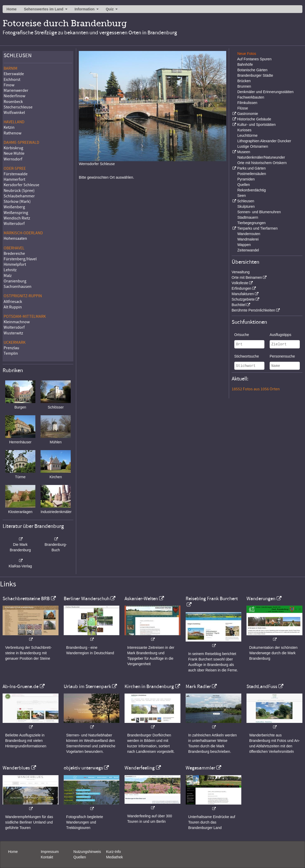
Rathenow (12, 133)
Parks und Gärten (251, 168)
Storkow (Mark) (17, 202)
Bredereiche (14, 254)
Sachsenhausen (18, 287)
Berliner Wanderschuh (87, 599)
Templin (11, 353)
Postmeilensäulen (252, 174)
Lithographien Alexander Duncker (264, 141)
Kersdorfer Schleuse (21, 185)
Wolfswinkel (14, 113)
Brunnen (244, 86)
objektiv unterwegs (83, 768)
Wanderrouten (249, 234)
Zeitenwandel (248, 250)
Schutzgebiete (243, 299)
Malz (8, 276)
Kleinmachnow (17, 322)
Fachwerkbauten (251, 97)
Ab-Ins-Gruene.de (21, 686)
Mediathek (115, 857)
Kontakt (47, 857)
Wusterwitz (13, 333)
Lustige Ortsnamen (253, 146)
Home (12, 9)
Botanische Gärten (252, 70)
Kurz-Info (113, 852)
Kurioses (244, 130)
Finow (9, 85)
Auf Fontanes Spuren (254, 59)
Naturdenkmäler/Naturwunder (261, 157)
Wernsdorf (13, 159)
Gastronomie (248, 114)
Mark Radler (198, 686)
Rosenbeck (13, 102)
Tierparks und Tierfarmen (257, 228)
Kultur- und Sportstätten (256, 125)
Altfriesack (13, 302)
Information (85, 9)
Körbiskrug (13, 148)
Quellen (244, 185)
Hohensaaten (15, 238)
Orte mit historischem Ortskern (262, 163)
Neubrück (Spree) (19, 191)
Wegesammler (200, 768)
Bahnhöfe (245, 64)
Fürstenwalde (16, 174)
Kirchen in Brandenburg (149, 686)
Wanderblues (16, 768)
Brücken (244, 81)
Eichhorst (12, 80)
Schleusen (246, 201)
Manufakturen (243, 294)
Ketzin (9, 127)
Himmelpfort (15, 264)
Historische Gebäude (254, 119)
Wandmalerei (248, 239)
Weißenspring (16, 213)
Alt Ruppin (13, 307)
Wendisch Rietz (17, 218)
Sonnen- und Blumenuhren (259, 212)
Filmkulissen (247, 103)
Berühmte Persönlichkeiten (253, 310)
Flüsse (243, 108)
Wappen (244, 245)
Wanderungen (261, 599)
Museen (244, 152)
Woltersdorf (14, 224)
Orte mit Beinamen (247, 277)
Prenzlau (11, 348)
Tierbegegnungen (251, 223)
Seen (242, 196)
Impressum (50, 852)
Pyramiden (246, 179)
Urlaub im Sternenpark (87, 686)
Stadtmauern (248, 217)
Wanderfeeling (140, 768)
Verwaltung (241, 272)
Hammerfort (14, 179)
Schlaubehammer (19, 196)
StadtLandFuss (262, 686)
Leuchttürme (248, 135)
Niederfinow (14, 96)
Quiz (110, 9)
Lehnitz (10, 270)
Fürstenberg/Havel (20, 259)
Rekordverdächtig (252, 190)
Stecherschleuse (18, 107)
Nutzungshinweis (87, 852)
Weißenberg (14, 207)
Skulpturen (246, 206)
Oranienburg (15, 281)
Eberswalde (14, 74)
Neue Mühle (14, 153)
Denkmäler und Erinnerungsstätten (265, 92)
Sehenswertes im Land (44, 9)
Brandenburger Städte (255, 75)
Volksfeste (240, 283)
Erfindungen (242, 288)
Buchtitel (239, 305)
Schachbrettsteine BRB (26, 599)
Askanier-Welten (141, 599)
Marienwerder (16, 90)
